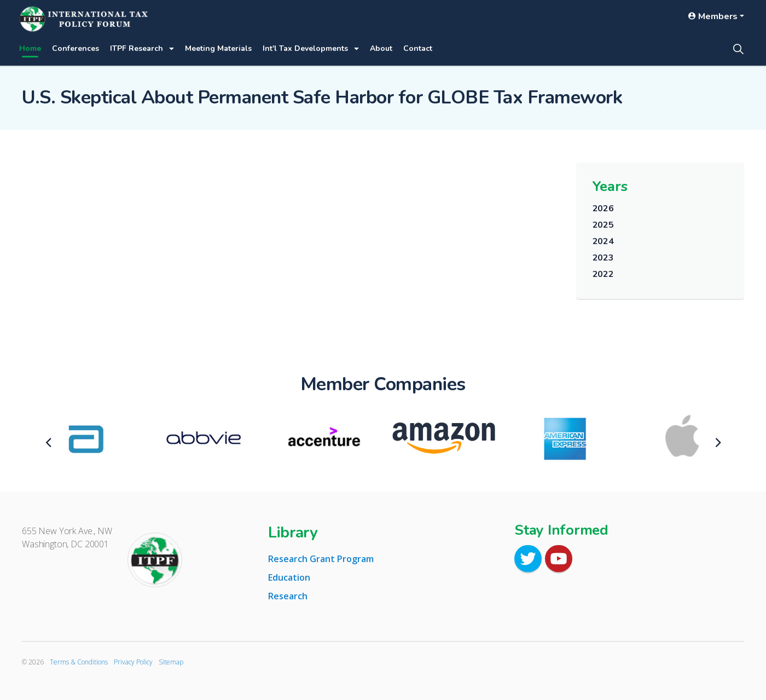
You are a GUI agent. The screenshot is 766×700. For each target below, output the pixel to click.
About (381, 48)
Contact (418, 48)
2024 (603, 241)
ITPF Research (137, 48)
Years (610, 186)
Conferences (76, 48)
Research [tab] (288, 596)
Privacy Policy (133, 662)
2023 (603, 258)
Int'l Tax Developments (305, 48)
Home (30, 48)
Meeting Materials (218, 48)
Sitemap (171, 662)
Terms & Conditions (79, 662)
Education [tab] (289, 577)
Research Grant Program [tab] (321, 559)
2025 (603, 225)
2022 (603, 274)
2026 (603, 209)
